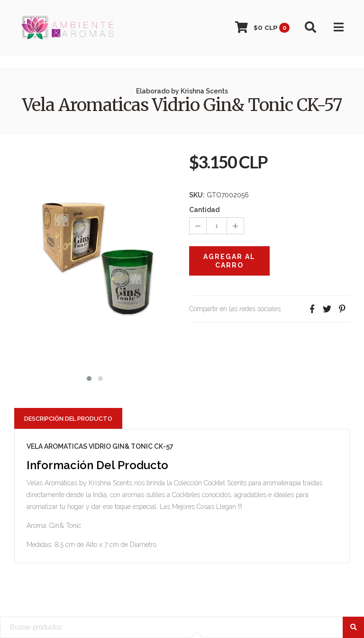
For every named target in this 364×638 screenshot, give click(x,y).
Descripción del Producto (68, 419)
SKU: (197, 195)
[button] (89, 377)
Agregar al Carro (229, 261)
